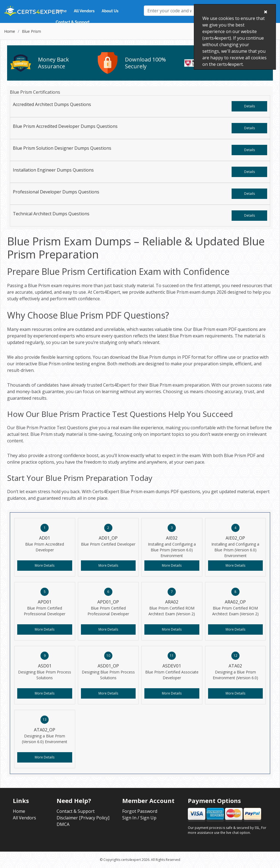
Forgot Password (140, 811)
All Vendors (84, 11)
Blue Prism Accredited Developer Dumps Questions (65, 126)
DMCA (63, 824)
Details (250, 106)
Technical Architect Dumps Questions (51, 214)
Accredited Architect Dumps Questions (52, 104)
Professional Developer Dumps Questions (56, 192)
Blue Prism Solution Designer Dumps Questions (62, 148)
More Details (45, 565)
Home (61, 11)
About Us (110, 11)
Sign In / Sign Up (139, 818)
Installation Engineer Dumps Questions (53, 170)
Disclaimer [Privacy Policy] (83, 818)
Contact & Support (73, 22)
